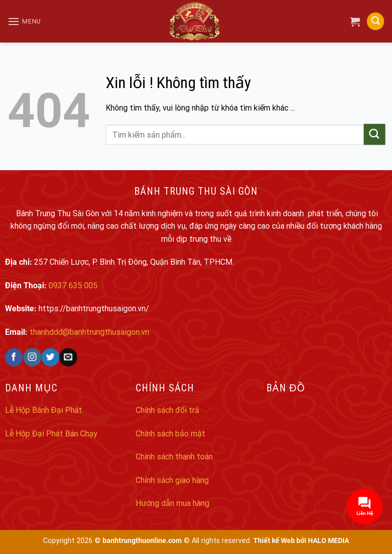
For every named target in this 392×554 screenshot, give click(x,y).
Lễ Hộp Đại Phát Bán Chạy (51, 434)
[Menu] (24, 21)
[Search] (375, 21)
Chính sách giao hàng (172, 480)
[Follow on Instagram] (32, 357)
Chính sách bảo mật (170, 434)
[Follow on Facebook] (14, 357)
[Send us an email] (68, 357)
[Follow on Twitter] (50, 357)
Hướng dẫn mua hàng (172, 503)
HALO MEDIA (328, 541)
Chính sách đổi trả (167, 410)
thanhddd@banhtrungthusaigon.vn (89, 332)
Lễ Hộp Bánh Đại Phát (44, 410)
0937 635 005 (73, 286)
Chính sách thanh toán (174, 457)
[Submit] (374, 134)
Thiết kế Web (274, 541)
